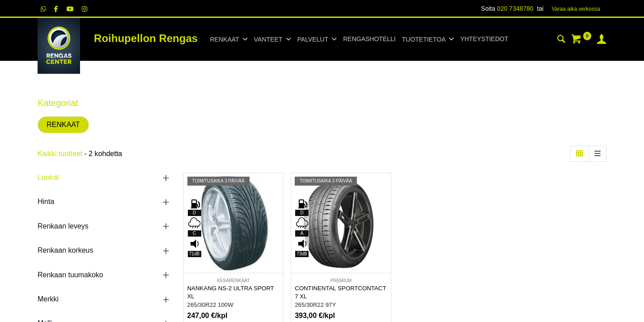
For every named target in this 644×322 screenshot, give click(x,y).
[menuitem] (369, 39)
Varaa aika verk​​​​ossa (576, 9)
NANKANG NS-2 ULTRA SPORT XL (231, 292)
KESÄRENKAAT (233, 281)
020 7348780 (515, 8)
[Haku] (561, 40)
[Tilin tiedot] (602, 40)
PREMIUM (341, 281)
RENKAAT (63, 125)
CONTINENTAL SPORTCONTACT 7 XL (340, 292)
